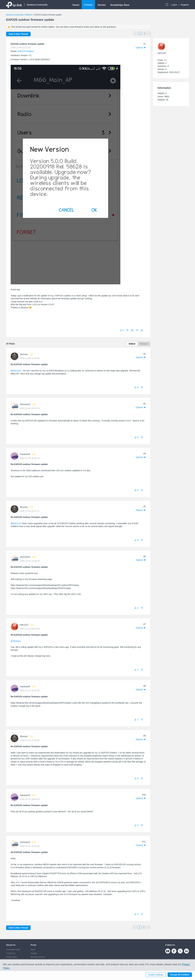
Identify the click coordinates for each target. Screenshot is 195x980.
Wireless (29, 15)
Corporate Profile (13, 950)
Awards (34, 953)
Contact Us (11, 953)
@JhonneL (16, 641)
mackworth (25, 454)
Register (185, 5)
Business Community (15, 15)
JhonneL (24, 354)
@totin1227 (16, 371)
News (33, 950)
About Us (11, 945)
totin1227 (24, 625)
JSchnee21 (25, 404)
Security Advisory (38, 957)
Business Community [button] (37, 5)
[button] (142, 330)
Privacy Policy (12, 957)
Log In (174, 5)
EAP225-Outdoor (26, 51)
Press (33, 945)
